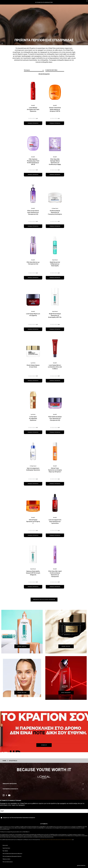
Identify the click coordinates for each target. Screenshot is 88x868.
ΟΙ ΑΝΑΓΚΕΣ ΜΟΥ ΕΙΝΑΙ (51, 70)
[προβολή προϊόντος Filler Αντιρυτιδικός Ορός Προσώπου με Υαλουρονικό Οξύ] (33, 226)
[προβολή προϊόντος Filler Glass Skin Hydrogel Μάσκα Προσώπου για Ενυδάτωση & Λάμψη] (55, 175)
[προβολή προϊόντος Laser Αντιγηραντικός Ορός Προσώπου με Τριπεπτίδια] (55, 535)
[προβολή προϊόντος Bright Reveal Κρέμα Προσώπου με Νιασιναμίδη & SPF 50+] (55, 329)
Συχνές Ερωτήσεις (6, 848)
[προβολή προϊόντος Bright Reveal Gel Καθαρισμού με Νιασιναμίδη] (55, 278)
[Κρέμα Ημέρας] (22, 646)
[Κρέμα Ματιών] (22, 693)
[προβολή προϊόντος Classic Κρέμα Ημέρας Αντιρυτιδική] (33, 381)
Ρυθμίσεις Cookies (6, 859)
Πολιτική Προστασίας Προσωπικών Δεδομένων (12, 854)
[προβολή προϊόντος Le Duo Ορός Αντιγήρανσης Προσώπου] (33, 432)
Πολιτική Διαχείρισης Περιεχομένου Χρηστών (12, 856)
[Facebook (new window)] (6, 795)
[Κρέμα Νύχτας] (66, 646)
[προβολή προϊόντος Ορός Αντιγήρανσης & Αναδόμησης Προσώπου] (33, 484)
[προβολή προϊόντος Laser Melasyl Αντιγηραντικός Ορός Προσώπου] (33, 123)
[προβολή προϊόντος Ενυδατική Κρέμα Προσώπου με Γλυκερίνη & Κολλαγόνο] (55, 226)
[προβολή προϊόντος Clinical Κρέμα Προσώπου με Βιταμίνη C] (33, 535)
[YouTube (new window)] (9, 795)
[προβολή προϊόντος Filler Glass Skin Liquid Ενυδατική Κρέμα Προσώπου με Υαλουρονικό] (55, 587)
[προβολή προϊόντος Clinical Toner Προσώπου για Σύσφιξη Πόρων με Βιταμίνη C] (55, 484)
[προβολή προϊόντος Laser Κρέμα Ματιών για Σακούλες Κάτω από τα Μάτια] (55, 381)
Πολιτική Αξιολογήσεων (8, 862)
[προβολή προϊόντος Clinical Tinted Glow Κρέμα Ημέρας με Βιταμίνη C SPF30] (55, 123)
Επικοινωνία (5, 845)
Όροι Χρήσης (5, 851)
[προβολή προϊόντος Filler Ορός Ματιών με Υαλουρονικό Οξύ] (33, 278)
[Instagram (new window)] (4, 795)
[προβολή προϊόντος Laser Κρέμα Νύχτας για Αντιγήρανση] (33, 329)
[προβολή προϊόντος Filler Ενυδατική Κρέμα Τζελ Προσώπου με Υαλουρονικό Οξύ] (55, 432)
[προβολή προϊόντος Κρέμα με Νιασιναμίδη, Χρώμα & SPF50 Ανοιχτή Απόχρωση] (33, 587)
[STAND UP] (44, 745)
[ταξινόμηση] (34, 70)
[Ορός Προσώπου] (66, 693)
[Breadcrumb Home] (4, 761)
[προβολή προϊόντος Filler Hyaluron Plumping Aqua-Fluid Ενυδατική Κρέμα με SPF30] (33, 175)
